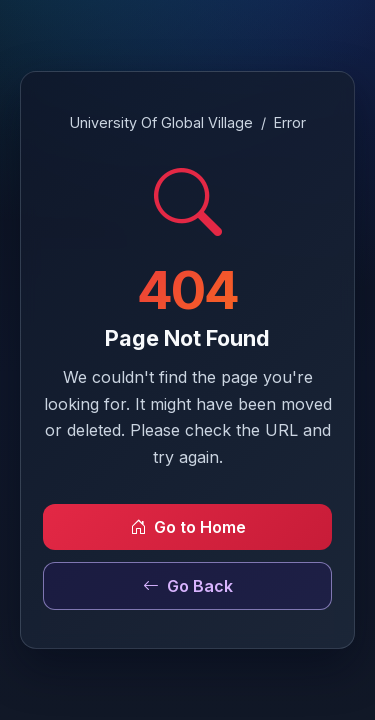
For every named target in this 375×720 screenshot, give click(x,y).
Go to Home (188, 527)
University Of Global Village (161, 122)
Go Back (188, 586)
